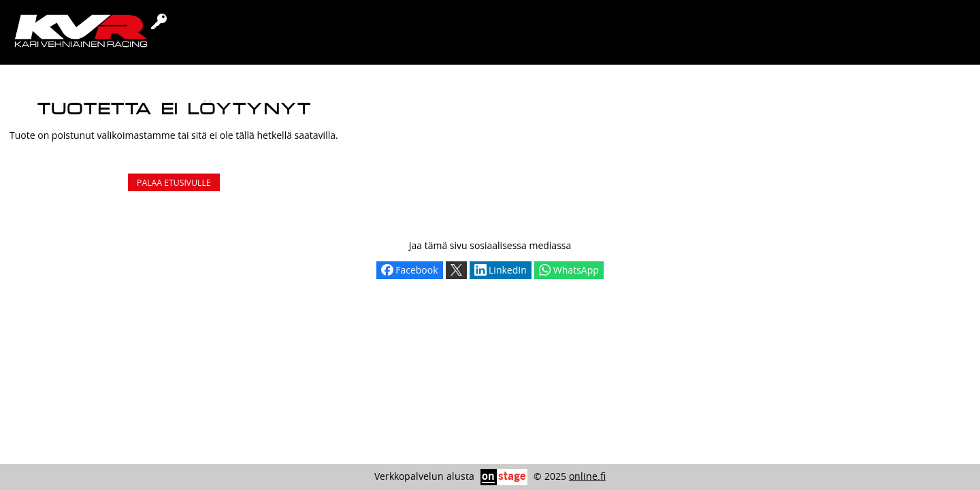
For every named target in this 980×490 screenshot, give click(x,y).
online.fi (587, 476)
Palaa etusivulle (174, 183)
